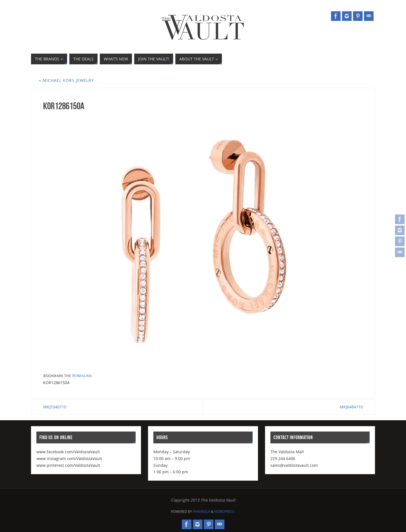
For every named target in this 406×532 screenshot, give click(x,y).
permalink (82, 376)
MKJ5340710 (55, 407)
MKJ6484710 (351, 407)
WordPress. (225, 512)
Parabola (201, 512)
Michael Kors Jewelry (66, 80)
